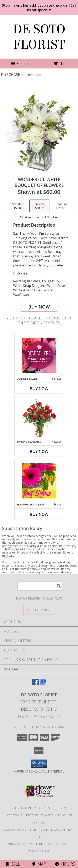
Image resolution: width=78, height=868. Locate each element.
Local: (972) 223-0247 (39, 716)
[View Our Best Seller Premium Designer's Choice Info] (39, 355)
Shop (20, 63)
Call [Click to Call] (13, 864)
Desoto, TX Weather (20, 830)
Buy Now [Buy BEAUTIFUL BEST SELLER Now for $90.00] (39, 514)
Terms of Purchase (51, 844)
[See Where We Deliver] (39, 610)
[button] (39, 764)
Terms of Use (39, 851)
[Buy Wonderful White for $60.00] (39, 307)
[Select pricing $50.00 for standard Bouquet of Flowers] (18, 206)
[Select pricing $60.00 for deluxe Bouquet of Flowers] (40, 206)
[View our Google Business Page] (43, 684)
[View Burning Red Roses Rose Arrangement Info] (39, 418)
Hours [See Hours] (65, 864)
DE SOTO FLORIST (39, 37)
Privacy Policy (20, 844)
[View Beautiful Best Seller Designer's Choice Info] (39, 481)
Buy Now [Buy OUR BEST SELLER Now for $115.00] (39, 389)
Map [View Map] (39, 864)
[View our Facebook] (35, 684)
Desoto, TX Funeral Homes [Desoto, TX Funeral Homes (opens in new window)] (28, 808)
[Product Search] (40, 586)
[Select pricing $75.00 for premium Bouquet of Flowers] (61, 206)
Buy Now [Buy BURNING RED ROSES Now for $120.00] (39, 451)
